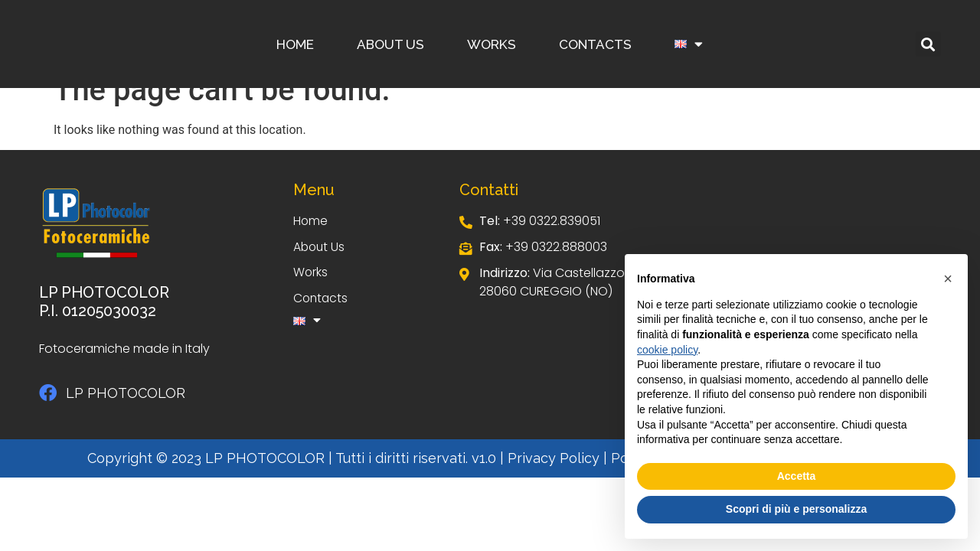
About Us (390, 44)
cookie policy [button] (667, 350)
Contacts (595, 44)
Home (295, 44)
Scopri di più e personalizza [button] (796, 509)
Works (492, 44)
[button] (928, 44)
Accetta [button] (797, 476)
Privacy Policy (554, 458)
